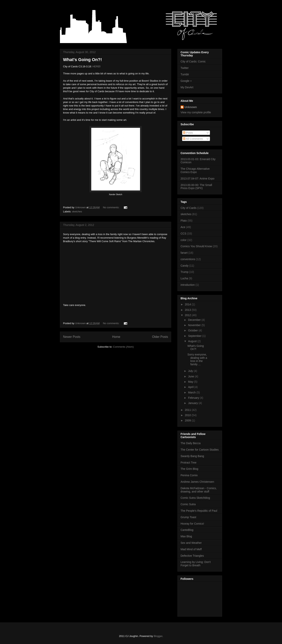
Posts (188, 133)
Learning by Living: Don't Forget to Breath (196, 564)
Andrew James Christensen (197, 482)
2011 (188, 410)
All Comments (193, 139)
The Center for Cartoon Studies (200, 450)
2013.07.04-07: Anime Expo (197, 179)
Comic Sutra (188, 504)
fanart (184, 253)
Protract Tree (188, 463)
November (195, 325)
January (193, 403)
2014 (188, 304)
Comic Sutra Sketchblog (195, 498)
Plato (184, 221)
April (191, 387)
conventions (188, 259)
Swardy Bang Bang (192, 456)
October (193, 330)
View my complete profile (196, 112)
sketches (77, 212)
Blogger (158, 636)
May (191, 382)
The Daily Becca (191, 443)
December (195, 320)
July (191, 371)
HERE (96, 66)
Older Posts (160, 337)
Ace (183, 227)
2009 (188, 420)
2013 (188, 310)
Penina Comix (189, 475)
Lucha (184, 278)
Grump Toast (188, 517)
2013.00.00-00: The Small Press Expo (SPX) (196, 187)
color (183, 240)
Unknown (191, 107)
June (191, 376)
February (194, 398)
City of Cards (188, 208)
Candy (184, 266)
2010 (188, 415)
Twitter (185, 68)
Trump (184, 272)
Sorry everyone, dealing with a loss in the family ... (197, 359)
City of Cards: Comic (193, 61)
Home (116, 337)
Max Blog (186, 536)
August (193, 341)
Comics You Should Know (196, 246)
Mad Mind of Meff (191, 549)
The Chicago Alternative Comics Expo (195, 170)
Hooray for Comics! (192, 524)
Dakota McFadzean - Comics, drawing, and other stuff (199, 490)
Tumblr (185, 74)
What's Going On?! (82, 60)
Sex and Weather (191, 543)
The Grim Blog (189, 469)
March (192, 392)
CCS (183, 234)
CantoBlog (187, 530)
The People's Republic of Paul (199, 511)
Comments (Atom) (123, 347)
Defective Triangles (192, 556)
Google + (186, 81)
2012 (188, 315)
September (195, 336)
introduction (188, 285)
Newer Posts (72, 337)
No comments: (111, 207)
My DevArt (187, 87)
